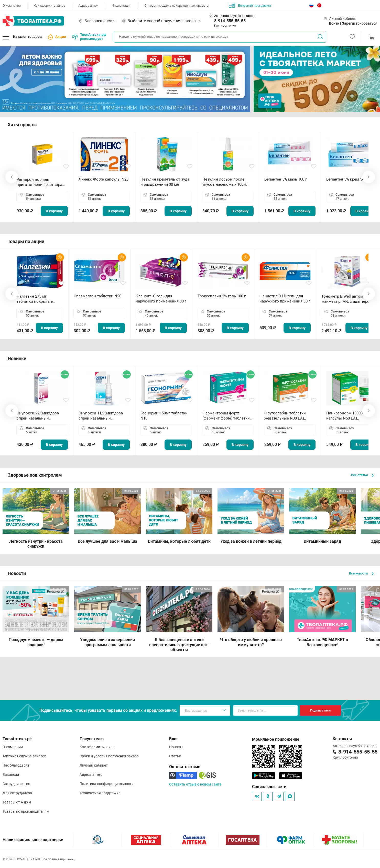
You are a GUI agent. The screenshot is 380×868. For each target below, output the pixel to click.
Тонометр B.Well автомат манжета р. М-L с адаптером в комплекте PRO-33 (347, 299)
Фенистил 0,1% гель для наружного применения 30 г (285, 299)
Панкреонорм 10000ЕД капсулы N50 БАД (347, 416)
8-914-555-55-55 (230, 21)
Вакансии (11, 775)
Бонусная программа (250, 5)
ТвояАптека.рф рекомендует (89, 37)
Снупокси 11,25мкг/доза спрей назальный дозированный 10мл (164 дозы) (102, 416)
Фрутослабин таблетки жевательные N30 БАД (285, 416)
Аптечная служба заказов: (235, 16)
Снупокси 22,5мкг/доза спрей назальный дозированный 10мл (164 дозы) (40, 416)
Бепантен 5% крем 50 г (346, 179)
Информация (121, 6)
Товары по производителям (26, 811)
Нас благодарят (16, 765)
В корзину (54, 211)
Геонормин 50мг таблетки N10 (164, 416)
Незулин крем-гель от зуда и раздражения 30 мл (165, 182)
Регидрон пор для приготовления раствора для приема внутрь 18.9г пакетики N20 (39, 182)
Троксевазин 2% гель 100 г (222, 296)
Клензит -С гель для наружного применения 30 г (161, 299)
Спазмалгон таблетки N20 (97, 296)
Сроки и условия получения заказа (109, 756)
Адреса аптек (88, 6)
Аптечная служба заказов (24, 756)
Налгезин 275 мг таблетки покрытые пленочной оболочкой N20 (37, 299)
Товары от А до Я (17, 802)
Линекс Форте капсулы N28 (104, 179)
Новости (176, 747)
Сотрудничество (16, 784)
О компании (12, 6)
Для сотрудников (17, 793)
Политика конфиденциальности (107, 784)
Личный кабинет (94, 765)
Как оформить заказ (50, 6)
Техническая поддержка (100, 793)
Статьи (175, 756)
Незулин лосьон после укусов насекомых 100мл (225, 182)
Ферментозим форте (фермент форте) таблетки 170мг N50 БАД (226, 416)
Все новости (361, 573)
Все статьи (362, 475)
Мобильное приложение (276, 739)
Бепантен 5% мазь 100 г (286, 179)
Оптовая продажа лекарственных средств (176, 6)
